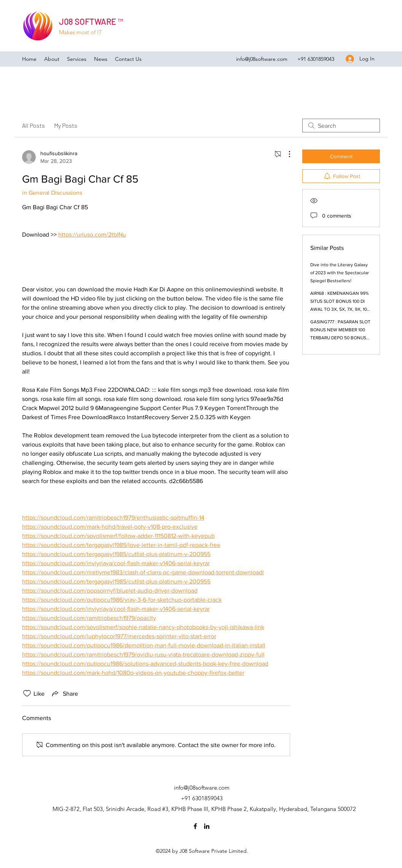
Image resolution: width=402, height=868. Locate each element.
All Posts (33, 125)
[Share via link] (64, 693)
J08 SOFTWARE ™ (91, 21)
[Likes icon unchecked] (27, 693)
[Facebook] (195, 826)
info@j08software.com (262, 59)
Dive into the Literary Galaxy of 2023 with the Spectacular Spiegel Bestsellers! (340, 273)
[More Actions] (286, 154)
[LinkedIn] (207, 826)
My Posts (66, 125)
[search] (341, 126)
